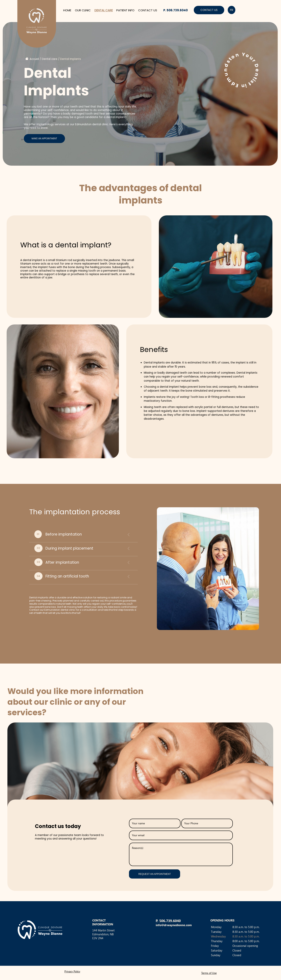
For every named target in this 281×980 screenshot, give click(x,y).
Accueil (34, 59)
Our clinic (83, 10)
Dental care (104, 10)
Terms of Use (209, 973)
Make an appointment (44, 138)
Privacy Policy (72, 971)
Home (67, 10)
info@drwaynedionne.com (174, 925)
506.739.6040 (170, 921)
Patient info (125, 10)
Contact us (148, 10)
